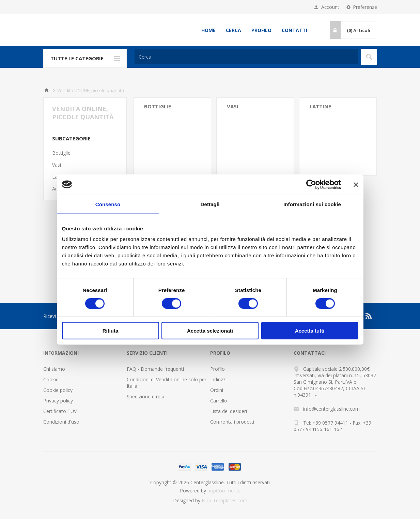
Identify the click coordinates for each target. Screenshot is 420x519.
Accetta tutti (310, 331)
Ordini (217, 390)
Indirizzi (218, 379)
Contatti (294, 30)
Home (208, 30)
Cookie (51, 379)
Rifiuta (111, 331)
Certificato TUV (60, 411)
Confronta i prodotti (232, 422)
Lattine (320, 106)
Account (330, 7)
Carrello (219, 401)
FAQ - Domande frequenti (155, 369)
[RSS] (369, 316)
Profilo (261, 30)
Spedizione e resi (145, 396)
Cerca (234, 30)
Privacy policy (58, 401)
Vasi (233, 106)
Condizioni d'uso (61, 422)
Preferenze (365, 7)
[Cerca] (246, 57)
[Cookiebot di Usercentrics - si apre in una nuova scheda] (311, 184)
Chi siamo (54, 369)
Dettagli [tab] (210, 204)
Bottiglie (158, 106)
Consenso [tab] (108, 204)
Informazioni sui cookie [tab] (312, 204)
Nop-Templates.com (224, 500)
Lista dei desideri (229, 411)
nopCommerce (224, 491)
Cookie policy (58, 390)
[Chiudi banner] (356, 184)
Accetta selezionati (210, 331)
